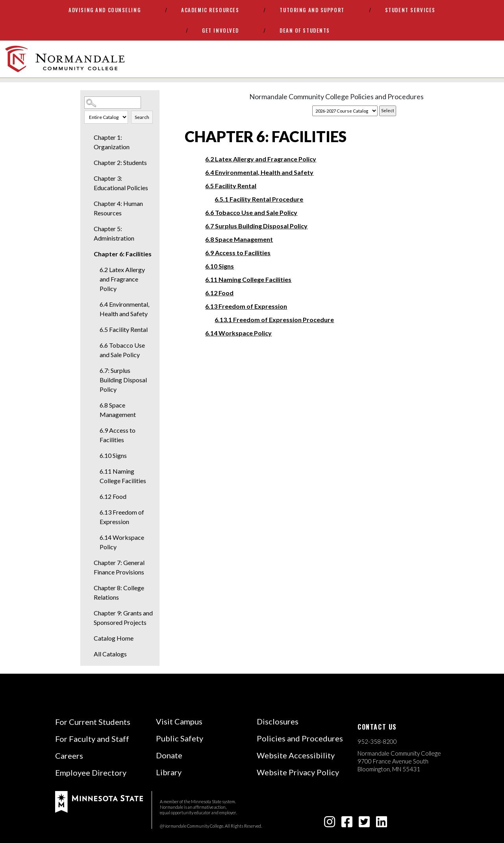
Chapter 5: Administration (114, 233)
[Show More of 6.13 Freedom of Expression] (94, 512)
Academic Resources (210, 10)
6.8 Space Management (118, 410)
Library (169, 772)
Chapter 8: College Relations (119, 592)
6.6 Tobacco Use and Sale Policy (122, 350)
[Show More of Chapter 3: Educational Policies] (88, 178)
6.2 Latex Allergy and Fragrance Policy (122, 279)
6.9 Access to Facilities (118, 435)
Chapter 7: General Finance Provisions (119, 567)
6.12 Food (113, 496)
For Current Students (93, 722)
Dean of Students (305, 30)
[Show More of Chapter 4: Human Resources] (88, 204)
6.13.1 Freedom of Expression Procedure (274, 320)
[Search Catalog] (113, 103)
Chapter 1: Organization (112, 142)
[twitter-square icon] (364, 824)
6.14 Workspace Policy (122, 542)
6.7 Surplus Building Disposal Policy (256, 226)
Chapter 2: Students (120, 162)
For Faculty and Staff (92, 739)
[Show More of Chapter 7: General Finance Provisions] (88, 563)
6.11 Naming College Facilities (123, 476)
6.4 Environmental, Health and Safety (124, 309)
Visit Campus (179, 721)
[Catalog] (345, 111)
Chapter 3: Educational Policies (121, 183)
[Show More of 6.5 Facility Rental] (94, 330)
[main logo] (65, 59)
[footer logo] (99, 801)
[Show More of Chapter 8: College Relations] (88, 588)
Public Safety (180, 738)
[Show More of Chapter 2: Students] (88, 163)
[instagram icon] (330, 824)
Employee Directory (91, 773)
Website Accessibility (296, 755)
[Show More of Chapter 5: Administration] (88, 229)
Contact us (377, 727)
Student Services (410, 10)
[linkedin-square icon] (382, 824)
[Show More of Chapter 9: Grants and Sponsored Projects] (88, 613)
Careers (69, 756)
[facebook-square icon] (347, 824)
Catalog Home (114, 638)
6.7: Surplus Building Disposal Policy (123, 380)
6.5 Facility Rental (124, 329)
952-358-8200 (377, 741)
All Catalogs (110, 654)
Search (142, 117)
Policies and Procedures (300, 738)
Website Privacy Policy (298, 772)
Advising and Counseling (105, 10)
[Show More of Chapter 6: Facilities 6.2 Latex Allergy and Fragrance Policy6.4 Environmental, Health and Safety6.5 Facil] (88, 254)
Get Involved (220, 30)
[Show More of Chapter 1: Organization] (88, 137)
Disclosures (278, 721)
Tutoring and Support (312, 10)
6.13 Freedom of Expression (122, 517)
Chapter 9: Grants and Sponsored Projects (123, 618)
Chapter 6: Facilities (123, 254)
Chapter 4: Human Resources (118, 208)
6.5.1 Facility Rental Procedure (259, 199)
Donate (169, 755)
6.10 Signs (113, 455)
